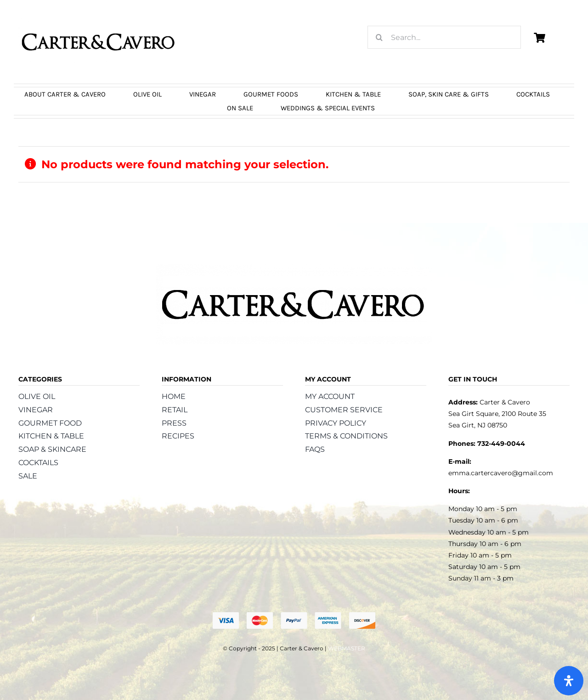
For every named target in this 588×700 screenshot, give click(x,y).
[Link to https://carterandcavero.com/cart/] (539, 38)
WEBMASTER (347, 648)
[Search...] (444, 37)
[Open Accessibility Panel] (569, 681)
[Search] (379, 37)
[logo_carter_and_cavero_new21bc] (99, 22)
